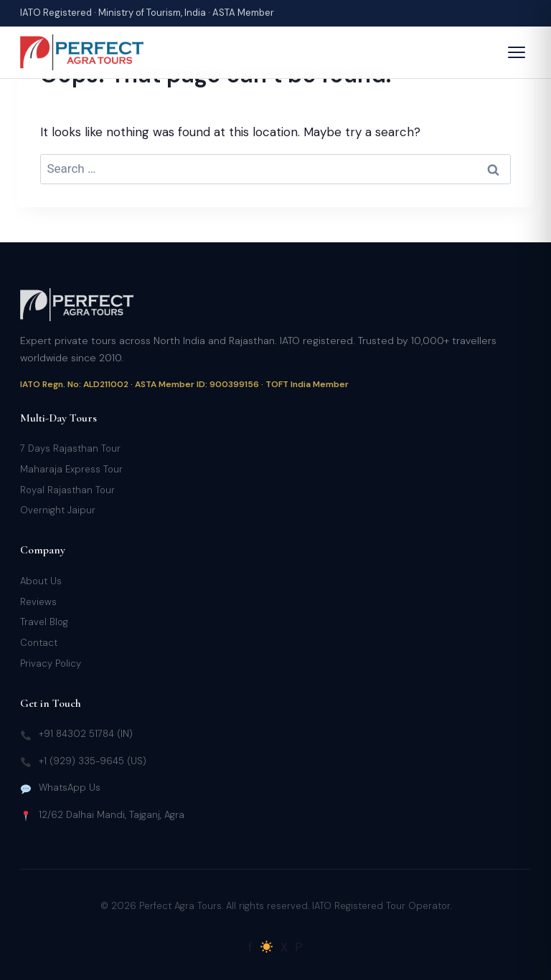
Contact (39, 643)
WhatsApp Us (70, 788)
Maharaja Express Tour (71, 469)
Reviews (38, 602)
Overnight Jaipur (58, 510)
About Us (41, 581)
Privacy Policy (51, 663)
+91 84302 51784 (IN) (86, 734)
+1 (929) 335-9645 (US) (93, 761)
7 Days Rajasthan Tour (70, 448)
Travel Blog (44, 622)
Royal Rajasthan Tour (67, 490)
